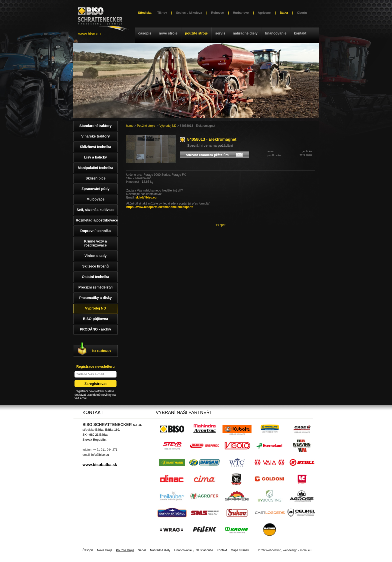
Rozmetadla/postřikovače (97, 220)
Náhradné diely (245, 33)
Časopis (145, 33)
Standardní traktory (95, 126)
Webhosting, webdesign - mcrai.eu (288, 550)
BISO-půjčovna (95, 319)
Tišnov (162, 13)
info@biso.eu (100, 455)
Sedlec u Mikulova (189, 13)
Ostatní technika (96, 277)
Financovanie (276, 33)
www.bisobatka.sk (100, 465)
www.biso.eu (89, 34)
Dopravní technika (95, 231)
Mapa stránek (240, 550)
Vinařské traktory (95, 136)
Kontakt (300, 33)
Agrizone (264, 13)
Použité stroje (196, 33)
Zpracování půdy (95, 189)
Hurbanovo (241, 13)
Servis (220, 33)
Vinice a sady (95, 256)
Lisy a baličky (95, 157)
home (130, 126)
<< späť (220, 225)
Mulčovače (95, 199)
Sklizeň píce (95, 178)
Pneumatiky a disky (95, 298)
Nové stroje (168, 33)
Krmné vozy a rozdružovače (95, 243)
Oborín (302, 13)
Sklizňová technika (95, 147)
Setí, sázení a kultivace (95, 210)
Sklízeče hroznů (95, 266)
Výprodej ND (168, 126)
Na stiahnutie (102, 351)
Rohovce (218, 13)
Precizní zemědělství (96, 287)
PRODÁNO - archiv (95, 329)
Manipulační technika (95, 168)
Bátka (284, 13)
